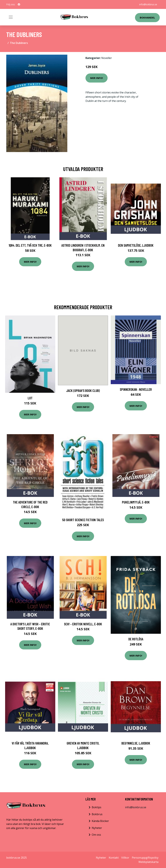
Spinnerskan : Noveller (136, 389)
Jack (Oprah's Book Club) (83, 391)
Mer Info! (97, 78)
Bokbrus (97, 814)
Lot (30, 398)
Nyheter (97, 828)
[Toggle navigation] (11, 17)
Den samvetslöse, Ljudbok (136, 245)
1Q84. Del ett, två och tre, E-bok (30, 245)
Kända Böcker (100, 821)
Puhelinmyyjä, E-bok (136, 502)
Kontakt (114, 858)
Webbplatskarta (148, 862)
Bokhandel (147, 17)
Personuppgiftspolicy (145, 858)
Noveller (107, 58)
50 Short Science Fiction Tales (83, 520)
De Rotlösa (136, 639)
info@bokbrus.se (148, 4)
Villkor (125, 858)
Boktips (97, 807)
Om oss (96, 835)
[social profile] (19, 4)
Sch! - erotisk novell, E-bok (83, 624)
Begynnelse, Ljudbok (136, 743)
